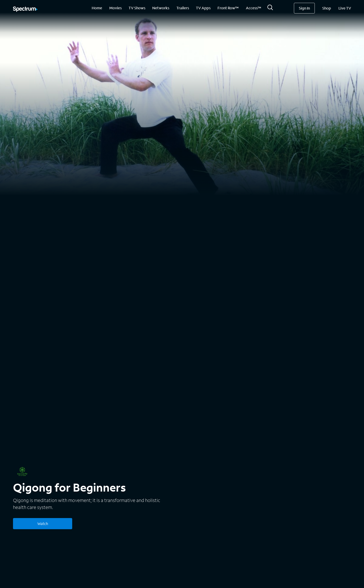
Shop (327, 8)
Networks (161, 8)
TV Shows (137, 8)
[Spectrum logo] (25, 10)
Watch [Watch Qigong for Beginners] (43, 524)
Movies (115, 8)
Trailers (183, 8)
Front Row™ (228, 8)
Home (97, 8)
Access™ (253, 8)
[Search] (270, 9)
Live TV (345, 8)
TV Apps (203, 8)
